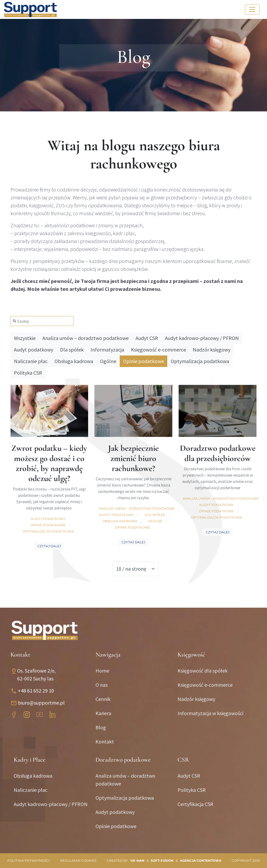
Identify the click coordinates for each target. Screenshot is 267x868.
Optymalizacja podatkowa (200, 361)
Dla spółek (72, 350)
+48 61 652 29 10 (36, 691)
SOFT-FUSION (162, 861)
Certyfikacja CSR (195, 804)
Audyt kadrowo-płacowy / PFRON (202, 338)
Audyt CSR (147, 338)
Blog (101, 727)
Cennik (103, 699)
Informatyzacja (107, 350)
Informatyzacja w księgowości (210, 713)
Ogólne (108, 361)
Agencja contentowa (201, 861)
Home (102, 671)
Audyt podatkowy (34, 350)
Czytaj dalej (49, 546)
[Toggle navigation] (252, 9)
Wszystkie (25, 338)
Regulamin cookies (78, 861)
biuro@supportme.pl (41, 703)
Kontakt (105, 742)
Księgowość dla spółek (203, 671)
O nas (102, 685)
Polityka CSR (28, 373)
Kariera (103, 713)
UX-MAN (137, 861)
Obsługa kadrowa (74, 361)
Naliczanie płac (31, 361)
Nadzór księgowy (212, 350)
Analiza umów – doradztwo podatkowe (85, 338)
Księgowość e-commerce (158, 350)
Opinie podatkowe (143, 361)
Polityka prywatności (29, 861)
